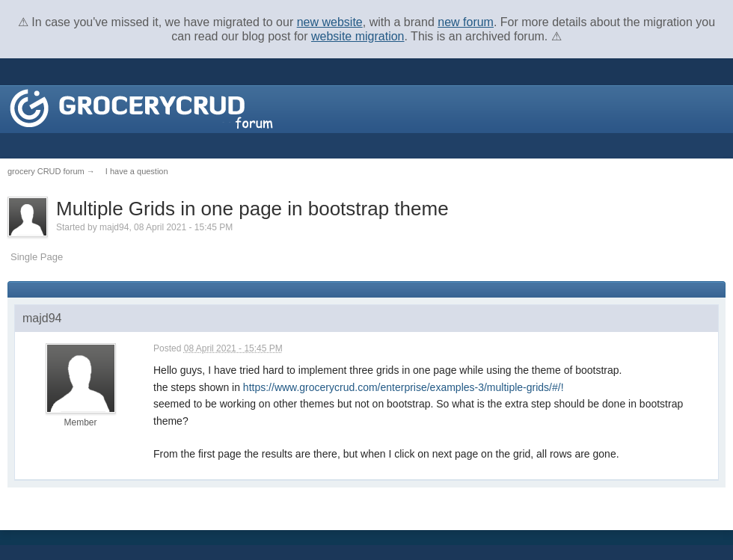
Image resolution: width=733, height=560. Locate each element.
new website (330, 22)
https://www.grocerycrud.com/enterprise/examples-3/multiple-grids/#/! (404, 387)
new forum (466, 22)
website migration (358, 36)
